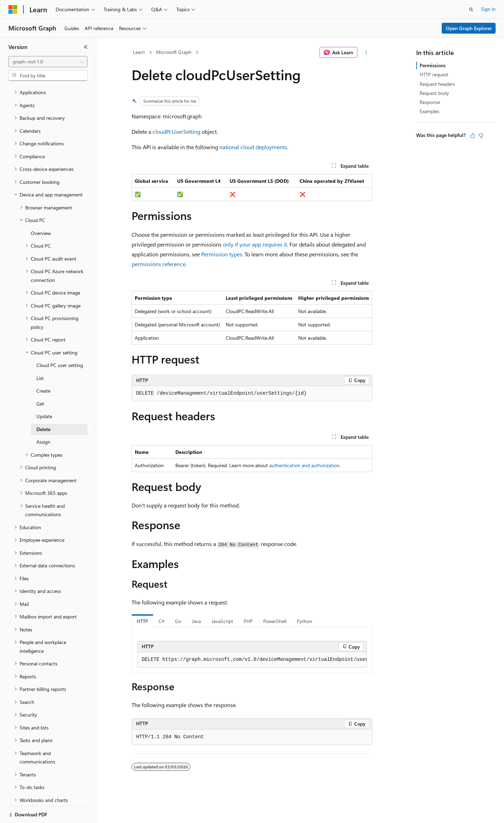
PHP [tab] (248, 621)
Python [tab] (304, 621)
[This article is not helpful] (481, 136)
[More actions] (366, 53)
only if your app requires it (255, 244)
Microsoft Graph (174, 52)
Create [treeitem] (43, 366)
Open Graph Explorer (469, 28)
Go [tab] (178, 621)
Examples (429, 111)
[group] (252, 660)
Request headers (437, 84)
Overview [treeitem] (41, 209)
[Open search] (471, 9)
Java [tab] (196, 621)
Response (430, 102)
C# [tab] (162, 621)
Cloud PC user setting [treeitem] (60, 341)
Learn (139, 52)
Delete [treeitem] (43, 405)
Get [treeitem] (40, 379)
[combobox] (48, 62)
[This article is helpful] (472, 136)
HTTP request (434, 74)
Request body (434, 93)
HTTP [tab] (142, 621)
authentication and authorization (304, 465)
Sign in (488, 9)
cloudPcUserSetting (176, 132)
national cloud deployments (253, 147)
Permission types (222, 254)
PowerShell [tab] (275, 621)
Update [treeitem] (44, 392)
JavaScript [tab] (222, 621)
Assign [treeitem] (43, 418)
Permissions (433, 65)
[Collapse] (86, 47)
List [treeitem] (40, 354)
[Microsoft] (13, 9)
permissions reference (159, 264)
